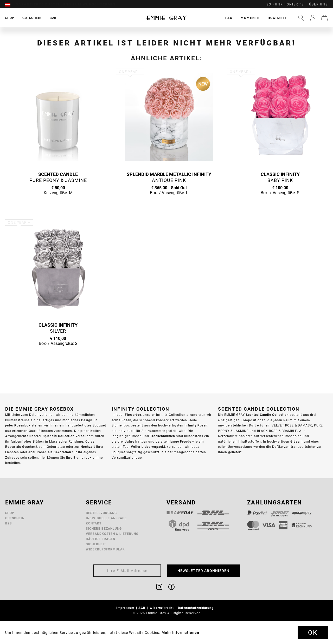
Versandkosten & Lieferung (112, 534)
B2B (9, 523)
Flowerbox (133, 415)
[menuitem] (10, 4)
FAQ (229, 18)
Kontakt (94, 523)
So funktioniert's (285, 4)
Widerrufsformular (105, 549)
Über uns (318, 4)
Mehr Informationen (180, 633)
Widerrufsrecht (162, 608)
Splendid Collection (59, 436)
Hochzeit (277, 18)
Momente (250, 18)
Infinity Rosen (196, 425)
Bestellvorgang (101, 513)
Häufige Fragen (101, 539)
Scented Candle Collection (267, 415)
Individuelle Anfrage (106, 518)
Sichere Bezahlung (104, 528)
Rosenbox (22, 425)
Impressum (126, 608)
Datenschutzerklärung (196, 608)
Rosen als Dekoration (54, 452)
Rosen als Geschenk (21, 447)
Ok (313, 633)
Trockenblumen (163, 436)
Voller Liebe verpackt (148, 447)
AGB (142, 608)
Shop (10, 513)
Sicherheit (96, 544)
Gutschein (15, 518)
